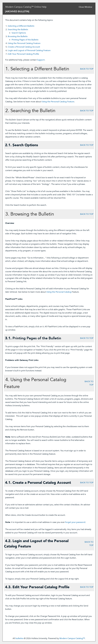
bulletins (20, 638)
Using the (59, 292)
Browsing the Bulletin (18, 36)
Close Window (85, 7)
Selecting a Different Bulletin (21, 26)
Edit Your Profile (23, 54)
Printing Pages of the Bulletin (25, 40)
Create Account (24, 47)
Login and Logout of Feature (29, 50)
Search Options (19, 33)
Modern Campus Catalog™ (72, 638)
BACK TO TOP (87, 69)
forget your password (75, 522)
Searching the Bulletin (18, 30)
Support (41, 60)
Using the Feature (24, 43)
